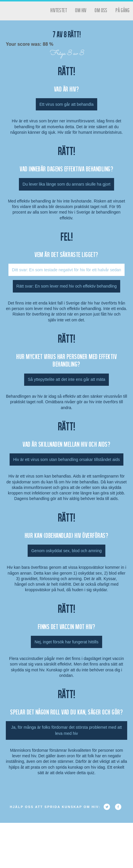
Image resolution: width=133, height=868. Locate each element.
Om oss (101, 10)
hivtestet (59, 10)
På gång (123, 10)
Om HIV (81, 10)
